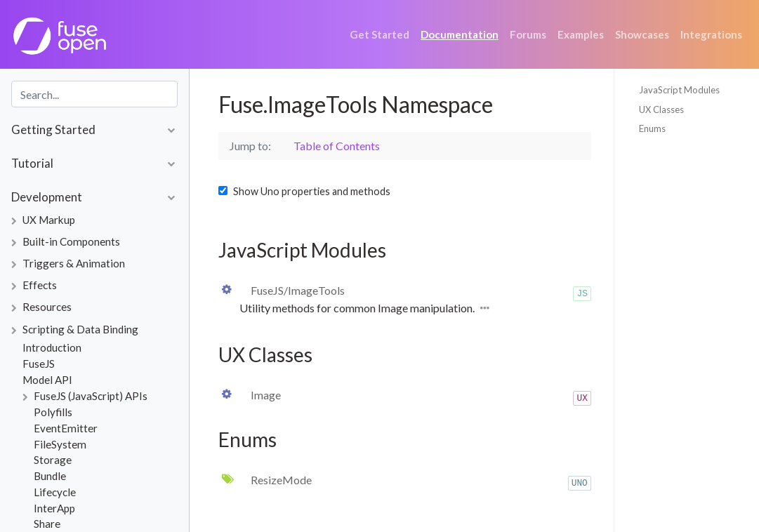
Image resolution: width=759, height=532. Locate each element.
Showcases (642, 34)
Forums (528, 34)
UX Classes (661, 109)
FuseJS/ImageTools (298, 290)
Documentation (460, 34)
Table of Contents (337, 146)
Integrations (711, 34)
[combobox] (94, 94)
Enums (652, 128)
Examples (581, 34)
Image (266, 395)
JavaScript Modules (679, 90)
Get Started (379, 34)
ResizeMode (281, 480)
